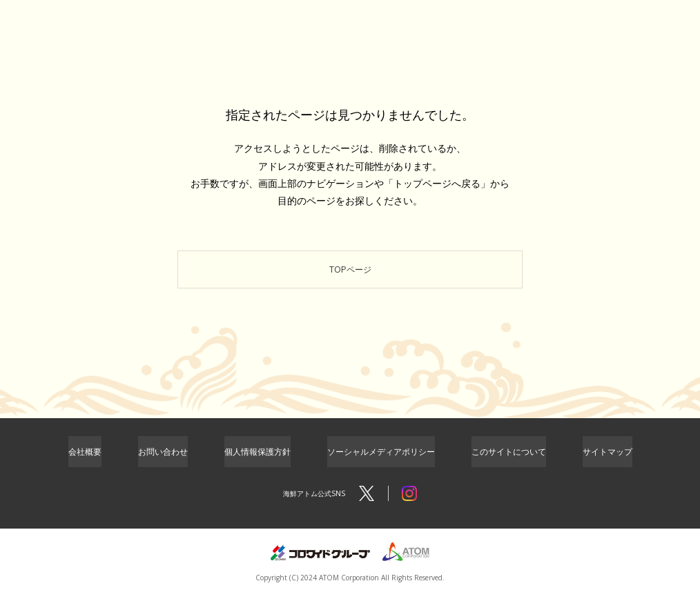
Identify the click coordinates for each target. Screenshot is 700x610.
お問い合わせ (163, 464)
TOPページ (350, 275)
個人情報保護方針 (257, 464)
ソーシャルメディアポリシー (381, 464)
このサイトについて (509, 464)
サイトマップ (607, 464)
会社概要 (85, 464)
